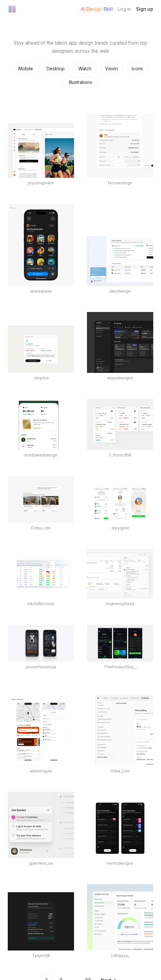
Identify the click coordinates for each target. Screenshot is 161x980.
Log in (124, 9)
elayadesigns (120, 378)
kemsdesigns (120, 863)
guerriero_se (41, 863)
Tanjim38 (41, 956)
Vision (112, 69)
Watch (85, 69)
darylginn (120, 528)
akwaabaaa (41, 291)
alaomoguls (41, 771)
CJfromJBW (120, 455)
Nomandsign (120, 183)
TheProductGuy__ (120, 667)
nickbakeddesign (41, 455)
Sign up (145, 9)
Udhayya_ (120, 956)
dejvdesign (120, 291)
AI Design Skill (97, 9)
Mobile (26, 69)
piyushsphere (41, 183)
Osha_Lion (41, 528)
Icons (137, 69)
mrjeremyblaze (120, 604)
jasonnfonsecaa (41, 667)
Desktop (56, 69)
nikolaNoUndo (41, 604)
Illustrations (80, 82)
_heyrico (41, 378)
